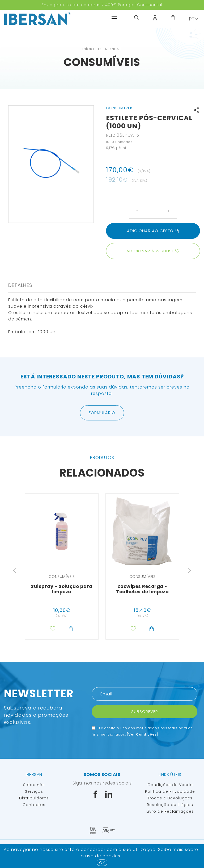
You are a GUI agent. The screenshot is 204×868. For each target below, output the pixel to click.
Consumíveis (102, 62)
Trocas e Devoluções (170, 798)
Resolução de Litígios (170, 805)
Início (88, 49)
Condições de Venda (170, 785)
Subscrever (145, 711)
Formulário (102, 413)
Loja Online (110, 49)
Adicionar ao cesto (153, 231)
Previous (15, 570)
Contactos (34, 805)
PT (192, 19)
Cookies (111, 856)
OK (102, 863)
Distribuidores (34, 798)
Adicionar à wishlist (150, 251)
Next (189, 570)
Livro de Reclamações (170, 811)
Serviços (34, 791)
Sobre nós (34, 785)
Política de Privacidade (170, 791)
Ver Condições (143, 734)
